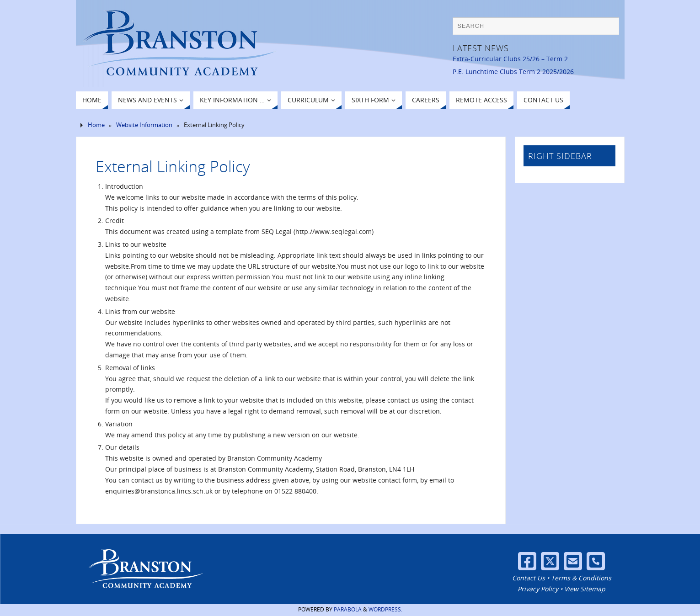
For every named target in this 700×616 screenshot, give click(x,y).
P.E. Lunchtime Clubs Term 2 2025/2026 (513, 72)
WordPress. (385, 609)
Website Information (144, 125)
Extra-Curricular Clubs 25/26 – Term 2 (510, 59)
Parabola (348, 609)
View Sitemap (585, 589)
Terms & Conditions (581, 578)
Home (96, 125)
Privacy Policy (538, 589)
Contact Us (529, 578)
